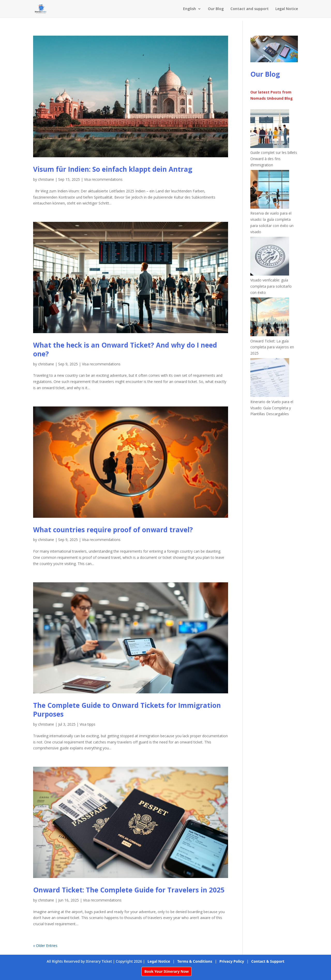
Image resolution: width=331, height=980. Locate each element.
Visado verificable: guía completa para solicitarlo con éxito (271, 286)
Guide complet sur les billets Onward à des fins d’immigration (274, 159)
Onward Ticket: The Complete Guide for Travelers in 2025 (129, 890)
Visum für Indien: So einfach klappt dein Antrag (113, 169)
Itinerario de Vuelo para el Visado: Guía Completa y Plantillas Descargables (272, 408)
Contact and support (250, 9)
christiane (46, 179)
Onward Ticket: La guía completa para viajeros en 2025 (272, 347)
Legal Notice (287, 9)
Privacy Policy (232, 961)
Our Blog (216, 9)
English (190, 9)
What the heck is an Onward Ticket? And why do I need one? (125, 349)
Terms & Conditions (195, 961)
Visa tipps (88, 724)
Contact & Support (268, 961)
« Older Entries (45, 946)
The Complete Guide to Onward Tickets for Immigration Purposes (127, 710)
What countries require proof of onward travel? (113, 530)
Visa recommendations (103, 179)
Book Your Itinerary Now (167, 971)
